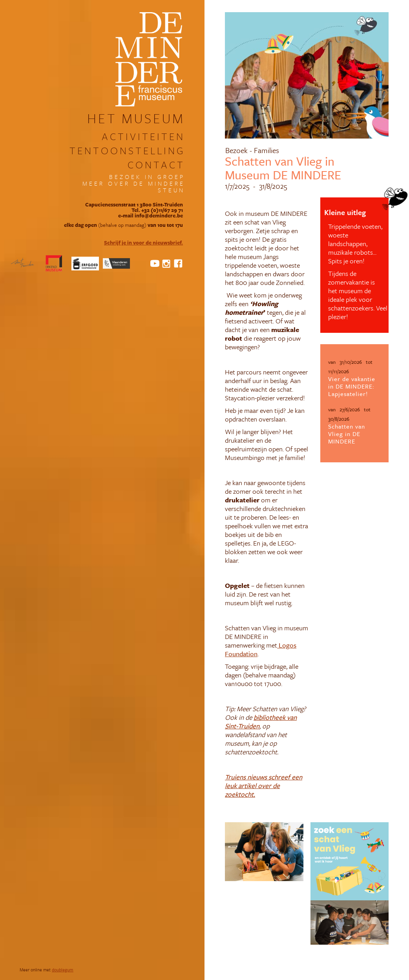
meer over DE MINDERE (134, 183)
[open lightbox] (264, 852)
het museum (136, 118)
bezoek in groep (147, 177)
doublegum (63, 970)
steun (171, 190)
